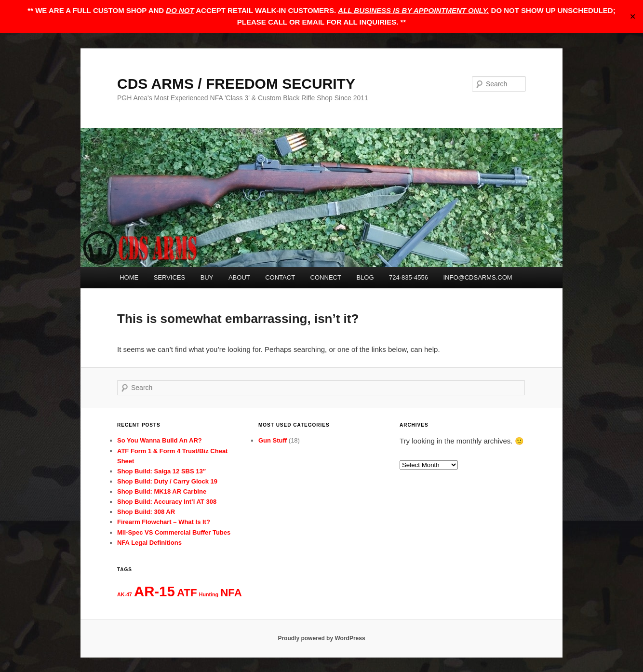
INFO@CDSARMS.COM (477, 277)
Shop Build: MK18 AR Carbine (162, 491)
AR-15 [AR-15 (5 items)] (154, 591)
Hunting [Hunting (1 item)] (209, 594)
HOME (129, 277)
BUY (207, 277)
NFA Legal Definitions (149, 543)
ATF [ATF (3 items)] (187, 593)
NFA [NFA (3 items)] (231, 593)
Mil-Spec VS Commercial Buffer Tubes (174, 532)
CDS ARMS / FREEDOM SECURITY (236, 84)
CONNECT (326, 277)
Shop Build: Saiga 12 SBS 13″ (161, 471)
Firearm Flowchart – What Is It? (164, 522)
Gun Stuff (273, 440)
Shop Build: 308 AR (146, 512)
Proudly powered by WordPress (321, 638)
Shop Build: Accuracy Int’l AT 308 (167, 502)
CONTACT (280, 277)
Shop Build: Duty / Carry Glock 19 (167, 481)
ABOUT (239, 277)
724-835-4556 (409, 277)
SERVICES (170, 277)
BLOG (365, 277)
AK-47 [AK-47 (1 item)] (125, 594)
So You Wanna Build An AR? (160, 440)
